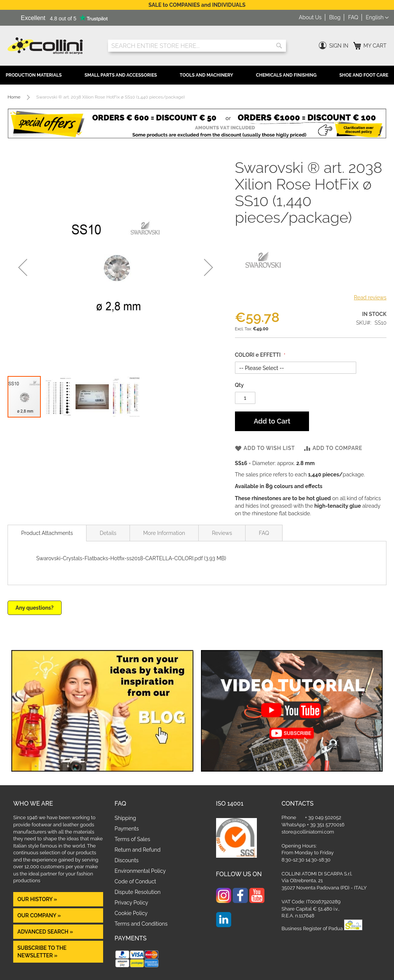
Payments (127, 829)
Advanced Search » (46, 932)
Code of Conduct (135, 881)
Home (14, 97)
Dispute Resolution (138, 892)
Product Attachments (47, 533)
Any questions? (35, 608)
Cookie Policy (131, 913)
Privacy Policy (131, 903)
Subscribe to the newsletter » (42, 952)
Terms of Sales (132, 839)
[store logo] (52, 46)
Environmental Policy (140, 871)
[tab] (47, 533)
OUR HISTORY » (37, 899)
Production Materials (34, 75)
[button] (377, 18)
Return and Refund (138, 850)
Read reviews (370, 297)
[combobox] (197, 46)
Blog (335, 17)
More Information (164, 533)
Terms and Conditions (141, 924)
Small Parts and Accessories (121, 75)
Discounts (127, 860)
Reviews (222, 533)
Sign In (339, 46)
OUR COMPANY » (40, 915)
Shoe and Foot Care (364, 75)
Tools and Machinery (207, 75)
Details (108, 533)
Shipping (125, 818)
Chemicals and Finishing (286, 75)
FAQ (353, 17)
